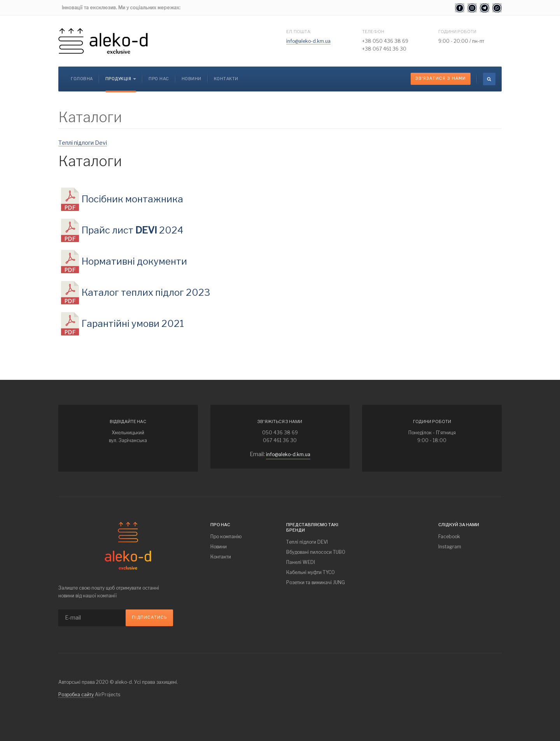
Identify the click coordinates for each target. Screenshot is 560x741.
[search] (489, 79)
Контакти (226, 79)
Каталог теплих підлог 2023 (146, 292)
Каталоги (90, 161)
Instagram (450, 547)
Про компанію (226, 536)
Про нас (159, 79)
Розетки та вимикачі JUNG (316, 582)
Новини (192, 79)
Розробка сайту (76, 694)
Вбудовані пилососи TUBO (316, 552)
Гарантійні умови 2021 (133, 324)
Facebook (449, 536)
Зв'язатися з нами (441, 78)
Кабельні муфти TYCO (311, 572)
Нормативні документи (134, 261)
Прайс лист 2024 (132, 230)
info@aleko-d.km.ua (308, 41)
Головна (82, 79)
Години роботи (457, 32)
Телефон (373, 32)
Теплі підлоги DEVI (307, 542)
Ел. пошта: (299, 32)
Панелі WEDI (301, 562)
